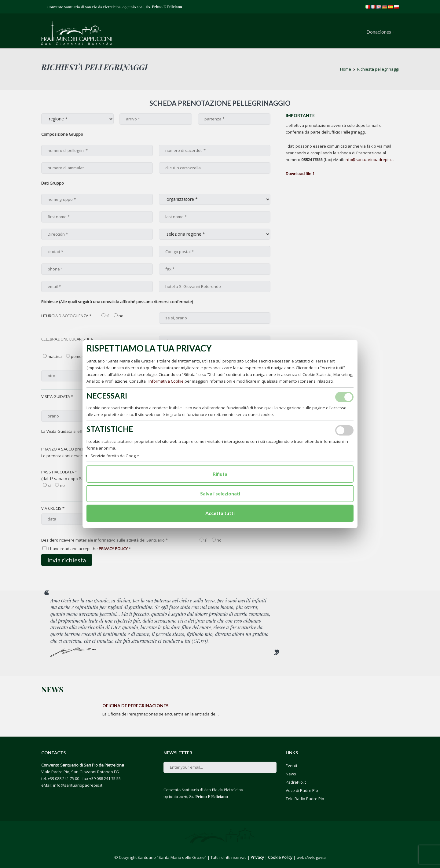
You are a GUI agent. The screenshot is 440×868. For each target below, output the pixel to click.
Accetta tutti (220, 513)
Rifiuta (220, 474)
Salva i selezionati (220, 493)
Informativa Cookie (166, 381)
